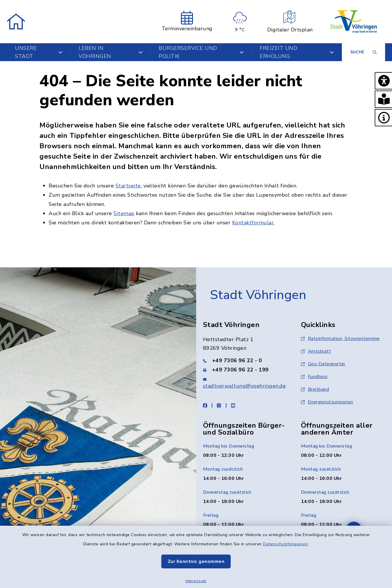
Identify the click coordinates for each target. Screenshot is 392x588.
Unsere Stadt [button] (39, 52)
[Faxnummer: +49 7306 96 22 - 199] (245, 370)
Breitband (315, 389)
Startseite (128, 186)
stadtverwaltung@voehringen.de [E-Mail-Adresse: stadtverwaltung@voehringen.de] (245, 386)
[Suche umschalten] (363, 52)
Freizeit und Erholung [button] (297, 52)
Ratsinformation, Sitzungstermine (340, 339)
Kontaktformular (253, 223)
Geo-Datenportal (323, 364)
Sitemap (124, 213)
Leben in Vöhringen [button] (111, 52)
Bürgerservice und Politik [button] (201, 52)
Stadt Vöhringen (258, 295)
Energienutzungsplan (327, 402)
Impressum (196, 581)
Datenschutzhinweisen (285, 544)
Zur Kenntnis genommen (196, 561)
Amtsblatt (316, 351)
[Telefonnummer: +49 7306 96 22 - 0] (245, 360)
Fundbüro (314, 377)
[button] (383, 81)
